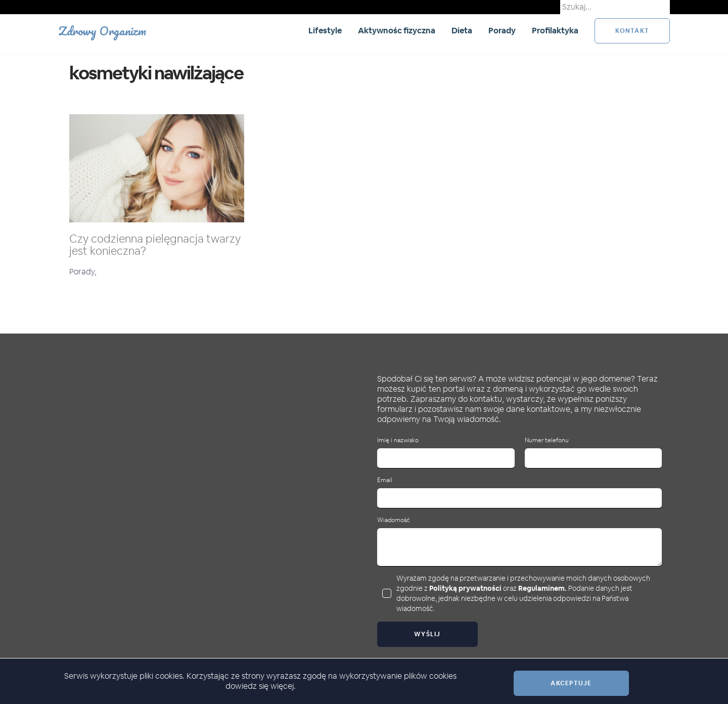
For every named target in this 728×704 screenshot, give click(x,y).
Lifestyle (325, 31)
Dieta (462, 31)
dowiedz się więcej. (261, 686)
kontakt (632, 31)
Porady (502, 31)
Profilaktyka (555, 31)
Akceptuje (571, 683)
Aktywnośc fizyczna (397, 31)
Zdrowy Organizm (102, 31)
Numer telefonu (547, 440)
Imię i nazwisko (398, 440)
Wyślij (427, 634)
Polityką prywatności (465, 588)
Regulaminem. (542, 588)
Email (385, 480)
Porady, (83, 272)
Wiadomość (393, 520)
